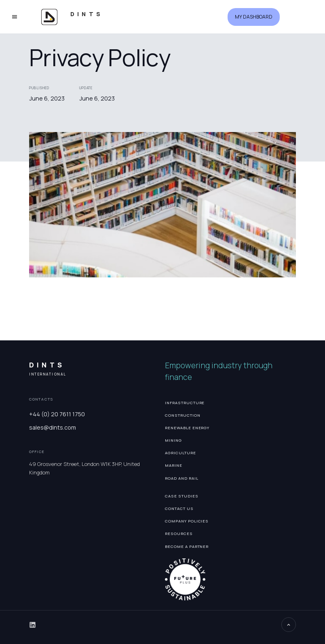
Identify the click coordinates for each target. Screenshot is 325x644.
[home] (87, 17)
